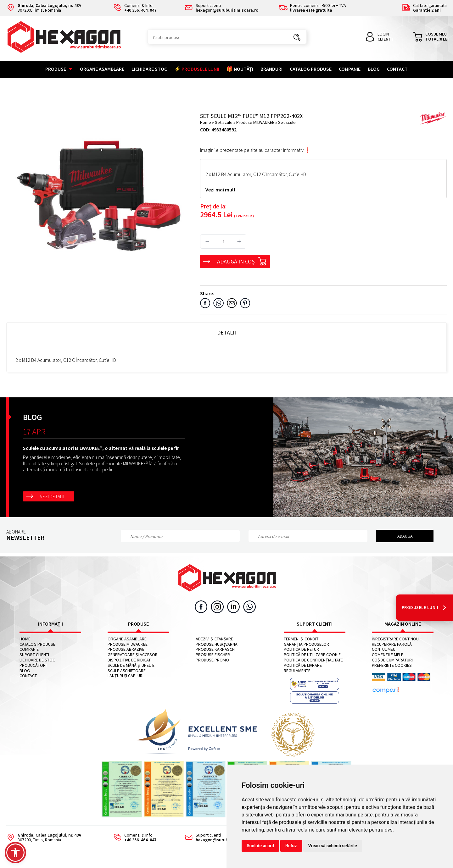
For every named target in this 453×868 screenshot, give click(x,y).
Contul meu (384, 649)
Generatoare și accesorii (134, 655)
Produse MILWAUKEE (256, 122)
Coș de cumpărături (392, 660)
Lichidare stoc (149, 69)
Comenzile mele (388, 655)
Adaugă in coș (242, 260)
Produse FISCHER (213, 655)
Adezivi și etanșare (214, 639)
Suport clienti (34, 655)
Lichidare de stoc (37, 660)
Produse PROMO (212, 660)
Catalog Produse (311, 69)
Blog (374, 69)
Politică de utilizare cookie (312, 655)
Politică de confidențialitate (313, 660)
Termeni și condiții (302, 639)
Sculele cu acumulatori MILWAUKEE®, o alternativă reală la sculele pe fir (101, 448)
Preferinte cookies (392, 665)
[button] (15, 853)
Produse (59, 69)
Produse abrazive (126, 649)
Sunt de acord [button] (260, 846)
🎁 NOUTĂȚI (240, 69)
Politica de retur (301, 649)
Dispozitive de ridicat (129, 660)
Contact (397, 69)
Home (206, 122)
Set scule (224, 122)
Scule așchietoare (127, 671)
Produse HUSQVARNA (217, 644)
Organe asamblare (102, 69)
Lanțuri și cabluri (126, 676)
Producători (33, 665)
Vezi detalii (52, 496)
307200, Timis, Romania (44, 8)
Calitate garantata (424, 8)
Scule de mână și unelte (131, 665)
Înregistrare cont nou (395, 639)
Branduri (271, 69)
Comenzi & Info (133, 838)
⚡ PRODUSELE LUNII (197, 69)
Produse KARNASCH (215, 649)
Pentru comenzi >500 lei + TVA (312, 8)
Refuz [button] (291, 846)
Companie (350, 69)
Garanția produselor (306, 644)
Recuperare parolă (392, 644)
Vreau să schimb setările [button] (333, 846)
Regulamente (297, 671)
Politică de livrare (303, 665)
